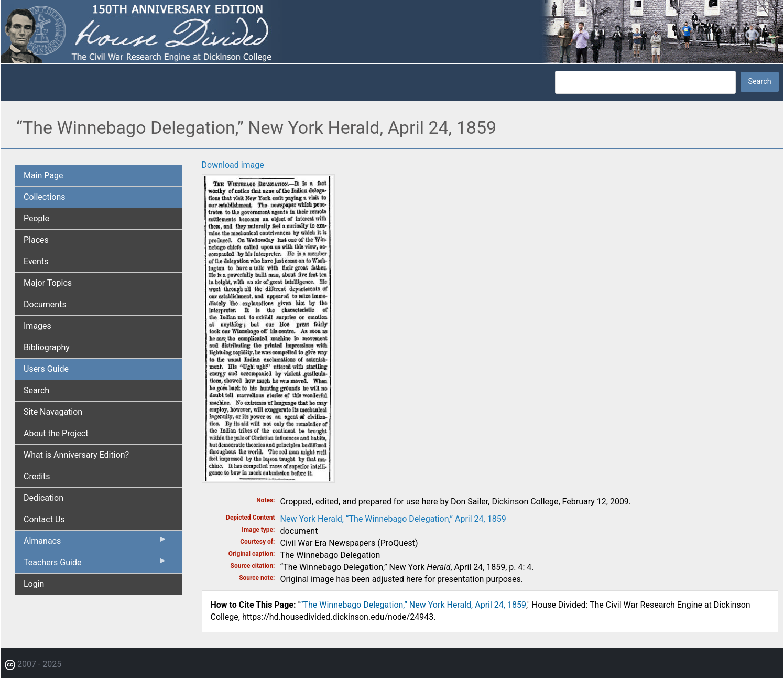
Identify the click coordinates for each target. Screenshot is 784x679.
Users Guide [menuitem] (46, 369)
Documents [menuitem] (45, 304)
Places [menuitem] (36, 240)
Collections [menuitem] (45, 197)
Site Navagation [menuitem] (53, 412)
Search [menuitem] (36, 390)
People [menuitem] (36, 218)
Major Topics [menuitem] (48, 283)
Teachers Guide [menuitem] (95, 565)
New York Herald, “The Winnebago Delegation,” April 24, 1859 (393, 519)
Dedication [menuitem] (43, 498)
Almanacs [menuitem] (95, 543)
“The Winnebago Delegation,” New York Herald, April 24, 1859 (413, 605)
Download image (233, 165)
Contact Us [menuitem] (44, 519)
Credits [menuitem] (37, 476)
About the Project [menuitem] (56, 433)
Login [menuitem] (34, 584)
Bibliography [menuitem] (47, 347)
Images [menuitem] (37, 326)
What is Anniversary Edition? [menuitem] (76, 455)
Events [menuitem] (36, 261)
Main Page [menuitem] (43, 175)
